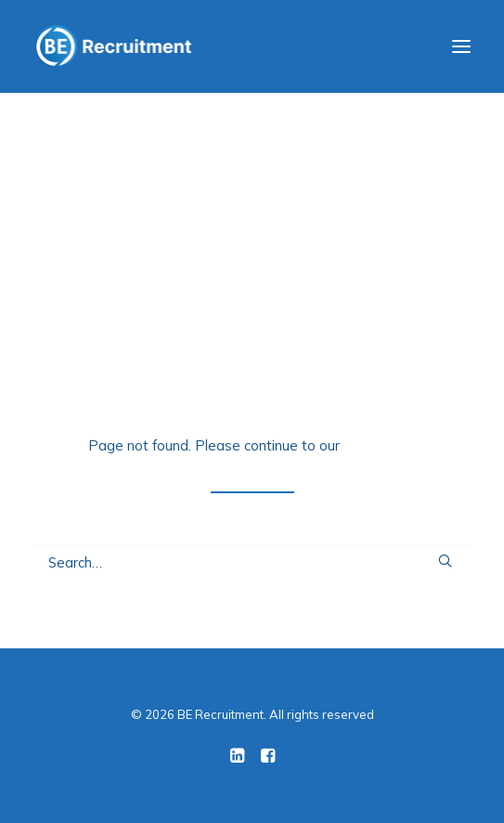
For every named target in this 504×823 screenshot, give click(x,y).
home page (380, 445)
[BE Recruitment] (113, 46)
